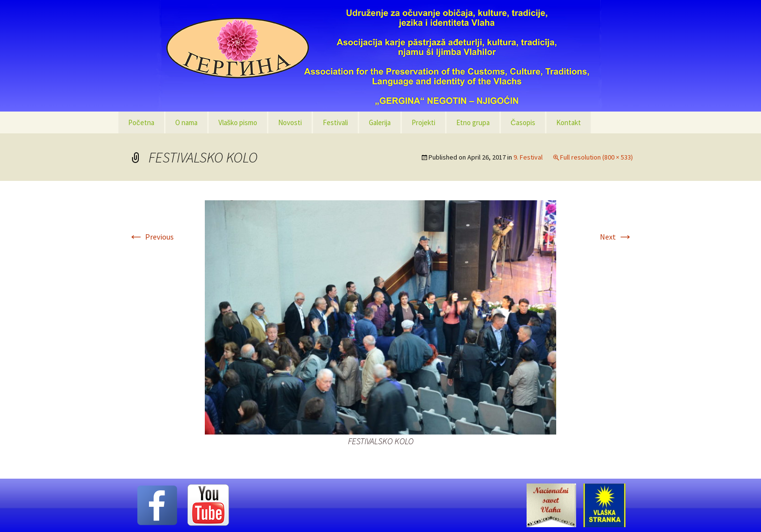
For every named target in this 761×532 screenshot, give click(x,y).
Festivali (335, 122)
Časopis (523, 122)
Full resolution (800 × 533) (596, 157)
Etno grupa (473, 122)
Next (616, 237)
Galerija (380, 122)
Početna (141, 122)
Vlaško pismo (238, 122)
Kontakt (569, 122)
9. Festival (528, 157)
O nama (186, 122)
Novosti (290, 122)
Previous (151, 237)
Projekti (423, 122)
